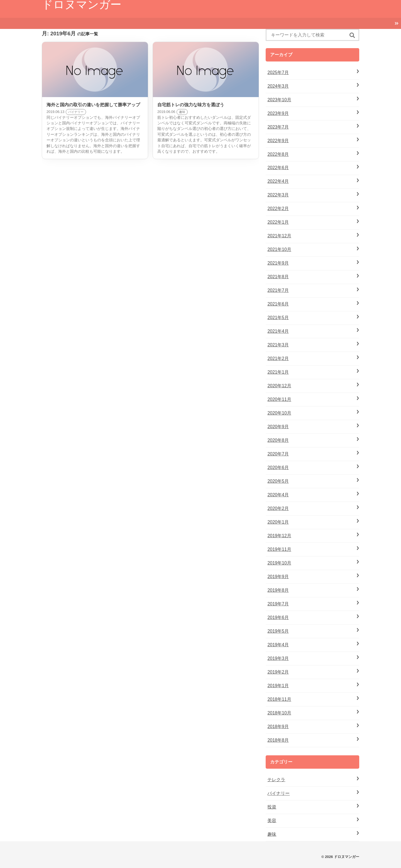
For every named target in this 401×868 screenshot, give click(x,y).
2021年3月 (278, 345)
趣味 (272, 834)
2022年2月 (278, 209)
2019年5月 (278, 631)
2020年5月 (278, 481)
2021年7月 (278, 290)
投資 (272, 807)
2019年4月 (278, 645)
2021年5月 (278, 318)
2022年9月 (278, 141)
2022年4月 (278, 181)
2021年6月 (278, 304)
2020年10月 (279, 413)
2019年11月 (279, 549)
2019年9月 (278, 577)
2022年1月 (278, 222)
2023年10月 (279, 100)
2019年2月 (278, 672)
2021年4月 (278, 331)
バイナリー (278, 793)
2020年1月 (278, 522)
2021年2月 (278, 358)
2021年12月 (279, 236)
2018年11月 (279, 699)
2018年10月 (279, 713)
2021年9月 (278, 263)
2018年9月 (278, 727)
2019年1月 (278, 686)
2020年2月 (278, 508)
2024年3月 (278, 86)
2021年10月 (279, 249)
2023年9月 (278, 113)
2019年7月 (278, 604)
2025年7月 (278, 72)
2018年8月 (278, 740)
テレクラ (276, 780)
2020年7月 (278, 454)
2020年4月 (278, 495)
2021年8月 (278, 277)
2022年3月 (278, 195)
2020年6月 (278, 468)
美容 (272, 821)
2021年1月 (278, 372)
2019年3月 (278, 658)
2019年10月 (279, 563)
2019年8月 (278, 590)
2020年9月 (278, 427)
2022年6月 (278, 168)
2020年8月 (278, 440)
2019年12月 (279, 536)
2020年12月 (279, 386)
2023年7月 (278, 127)
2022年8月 (278, 154)
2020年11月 (279, 399)
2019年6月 (278, 617)
